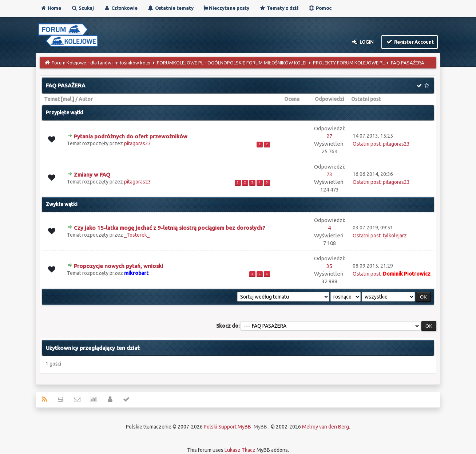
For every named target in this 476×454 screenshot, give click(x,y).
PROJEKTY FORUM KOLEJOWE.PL (349, 63)
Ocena (292, 99)
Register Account (410, 42)
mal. (68, 99)
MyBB (260, 427)
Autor (86, 99)
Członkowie (121, 8)
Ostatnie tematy (170, 8)
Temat (52, 99)
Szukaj (82, 8)
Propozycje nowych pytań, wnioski (118, 266)
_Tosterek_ (137, 235)
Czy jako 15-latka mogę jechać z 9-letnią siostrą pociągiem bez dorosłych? (169, 228)
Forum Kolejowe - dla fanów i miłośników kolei (101, 63)
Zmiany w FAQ (92, 175)
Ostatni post (366, 99)
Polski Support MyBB (227, 427)
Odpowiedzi (330, 99)
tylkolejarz (395, 236)
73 (329, 174)
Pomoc (320, 8)
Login (363, 42)
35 (329, 266)
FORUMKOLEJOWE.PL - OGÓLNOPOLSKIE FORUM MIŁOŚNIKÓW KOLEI (232, 63)
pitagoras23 (138, 143)
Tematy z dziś (279, 8)
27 (329, 136)
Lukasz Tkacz (240, 450)
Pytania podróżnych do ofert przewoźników (131, 136)
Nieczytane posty (226, 8)
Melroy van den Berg (326, 427)
